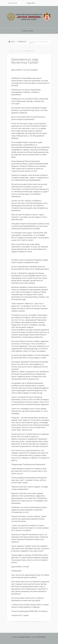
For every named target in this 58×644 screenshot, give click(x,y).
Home (13, 42)
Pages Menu (32, 3)
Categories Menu (29, 31)
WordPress (42, 637)
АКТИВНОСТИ (22, 42)
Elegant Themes (25, 637)
